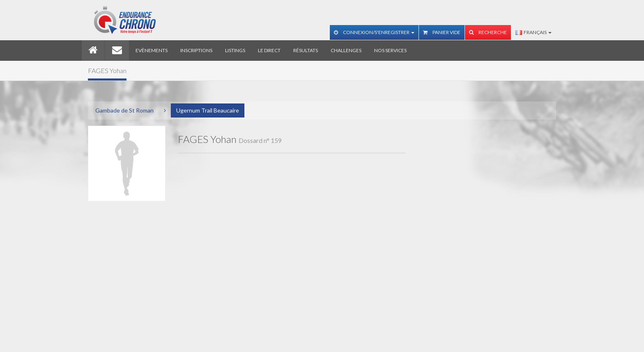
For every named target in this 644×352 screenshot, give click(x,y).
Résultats (306, 50)
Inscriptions (196, 50)
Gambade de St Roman (124, 110)
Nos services (390, 50)
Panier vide (442, 32)
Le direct (269, 50)
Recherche (488, 32)
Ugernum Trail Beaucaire (208, 110)
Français (534, 32)
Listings (235, 50)
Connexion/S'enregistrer (374, 32)
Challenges (346, 50)
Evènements (152, 50)
